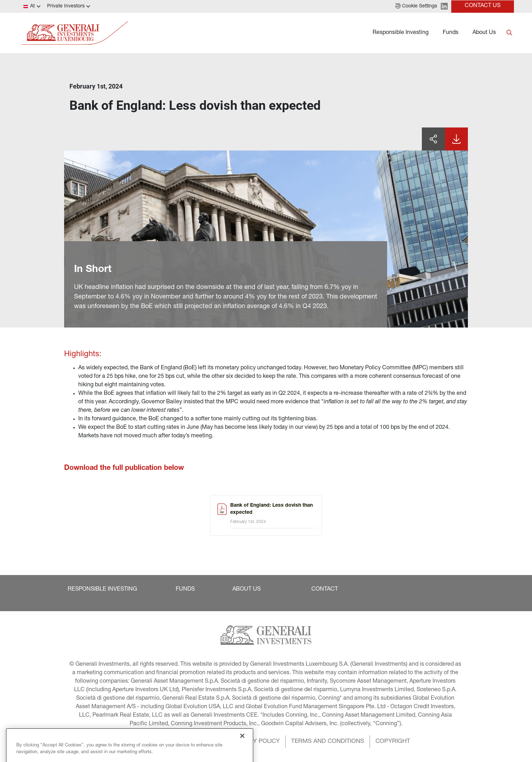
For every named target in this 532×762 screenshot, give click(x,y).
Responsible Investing (401, 33)
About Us (484, 33)
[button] (416, 6)
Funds (451, 33)
